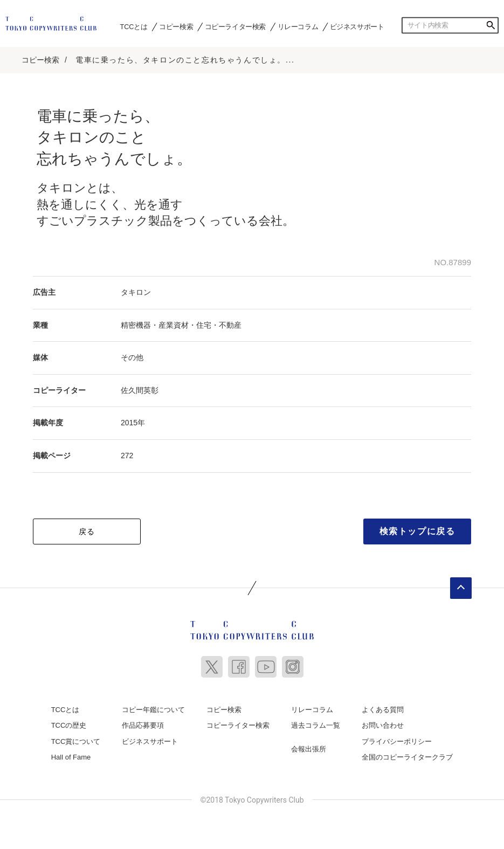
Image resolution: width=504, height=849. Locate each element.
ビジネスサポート (357, 26)
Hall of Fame (71, 757)
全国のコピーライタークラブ (407, 757)
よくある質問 (383, 710)
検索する (491, 25)
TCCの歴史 (69, 725)
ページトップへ (461, 588)
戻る (87, 532)
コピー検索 (176, 26)
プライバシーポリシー (397, 741)
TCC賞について (76, 741)
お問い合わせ (383, 725)
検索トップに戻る (417, 531)
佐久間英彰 (140, 390)
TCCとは (134, 26)
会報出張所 (309, 749)
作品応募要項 (143, 725)
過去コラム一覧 (316, 725)
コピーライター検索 (235, 26)
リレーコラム (298, 26)
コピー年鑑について (153, 710)
